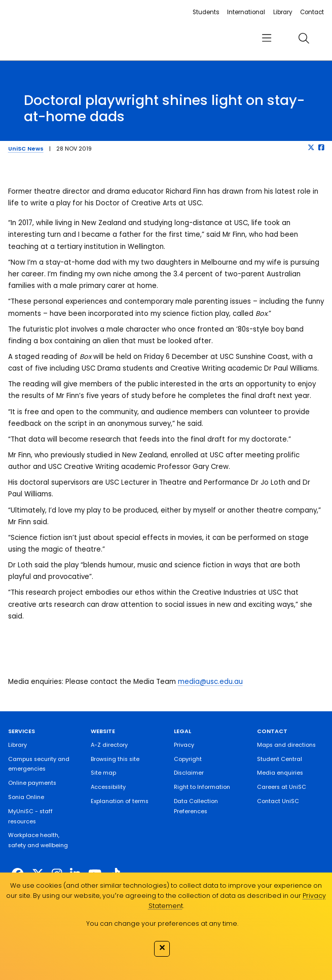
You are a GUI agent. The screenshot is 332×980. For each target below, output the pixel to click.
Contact (312, 12)
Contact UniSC (278, 801)
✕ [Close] (162, 948)
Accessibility (108, 787)
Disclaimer (189, 773)
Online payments (32, 783)
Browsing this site (115, 759)
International (246, 12)
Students (206, 12)
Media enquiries (280, 773)
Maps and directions (286, 745)
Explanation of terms (120, 801)
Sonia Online (26, 797)
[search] (304, 39)
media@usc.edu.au (210, 682)
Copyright (188, 759)
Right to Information (202, 787)
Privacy (184, 745)
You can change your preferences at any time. (162, 923)
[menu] (266, 39)
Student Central (280, 759)
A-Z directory (109, 745)
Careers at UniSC (282, 787)
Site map (103, 773)
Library (283, 12)
